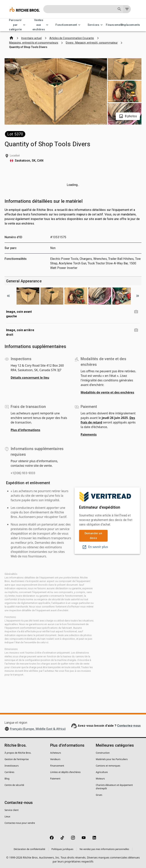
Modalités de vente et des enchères (107, 392)
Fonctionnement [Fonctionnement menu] (69, 25)
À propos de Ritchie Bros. (18, 753)
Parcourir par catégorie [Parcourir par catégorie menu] (18, 25)
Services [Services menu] (96, 25)
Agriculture (102, 772)
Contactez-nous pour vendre (20, 823)
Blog (7, 779)
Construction (103, 753)
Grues (99, 795)
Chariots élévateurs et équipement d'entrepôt (114, 787)
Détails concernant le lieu (30, 378)
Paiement (55, 779)
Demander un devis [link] (93, 536)
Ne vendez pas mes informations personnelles (104, 849)
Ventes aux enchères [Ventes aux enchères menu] (41, 25)
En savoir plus (95, 547)
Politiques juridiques (62, 849)
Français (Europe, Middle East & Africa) (38, 729)
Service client (12, 810)
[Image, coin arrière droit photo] (136, 330)
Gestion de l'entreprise (17, 759)
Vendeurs (55, 759)
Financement (114, 25)
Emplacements (130, 25)
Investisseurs (12, 766)
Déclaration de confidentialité (29, 849)
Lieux (7, 817)
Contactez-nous (129, 726)
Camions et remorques (108, 766)
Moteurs (100, 779)
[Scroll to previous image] (8, 296)
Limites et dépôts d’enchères (65, 772)
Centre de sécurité (14, 785)
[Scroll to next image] (138, 296)
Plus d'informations (25, 430)
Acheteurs (56, 753)
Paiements (89, 434)
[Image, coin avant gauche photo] (136, 312)
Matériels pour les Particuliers (112, 759)
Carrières (9, 772)
